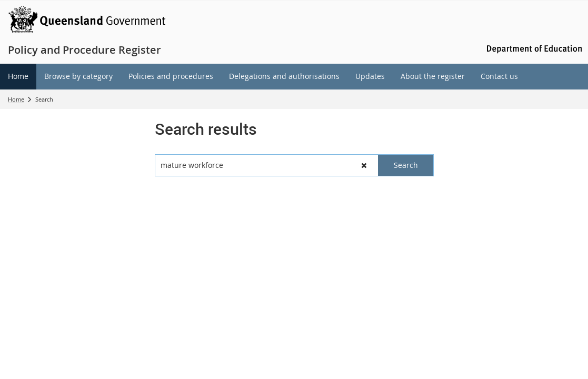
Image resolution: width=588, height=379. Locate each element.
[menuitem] (18, 77)
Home (16, 99)
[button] (364, 165)
